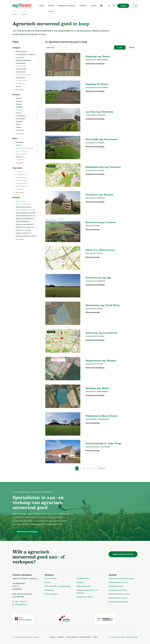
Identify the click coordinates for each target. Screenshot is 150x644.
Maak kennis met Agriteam (27, 532)
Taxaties (48, 582)
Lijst (120, 47)
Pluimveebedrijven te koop (118, 602)
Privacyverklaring (72, 637)
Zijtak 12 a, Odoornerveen (100, 250)
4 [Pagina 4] (88, 468)
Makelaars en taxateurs (67, 6)
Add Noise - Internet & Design (128, 637)
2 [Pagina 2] (81, 468)
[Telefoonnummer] (109, 6)
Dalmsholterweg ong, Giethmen (103, 167)
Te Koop (51, 6)
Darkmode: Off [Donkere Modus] (134, 6)
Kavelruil (80, 582)
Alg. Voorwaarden (85, 637)
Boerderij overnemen (84, 597)
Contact (93, 6)
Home (41, 6)
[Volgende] (102, 468)
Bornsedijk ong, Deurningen (102, 139)
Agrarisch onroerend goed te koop (121, 579)
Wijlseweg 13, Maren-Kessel (101, 416)
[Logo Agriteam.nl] (22, 6)
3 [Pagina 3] (84, 468)
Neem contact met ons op (123, 554)
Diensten (83, 6)
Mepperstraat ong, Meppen (101, 360)
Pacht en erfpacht (51, 594)
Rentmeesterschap (84, 586)
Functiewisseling (83, 579)
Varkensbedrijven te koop (118, 598)
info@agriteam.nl (21, 605)
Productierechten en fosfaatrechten (58, 586)
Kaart (132, 47)
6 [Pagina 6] (95, 468)
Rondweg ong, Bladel (97, 388)
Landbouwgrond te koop (118, 590)
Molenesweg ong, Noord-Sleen (103, 305)
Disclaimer (61, 637)
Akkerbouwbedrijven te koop (119, 594)
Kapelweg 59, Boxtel (97, 84)
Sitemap (52, 637)
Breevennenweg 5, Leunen (101, 222)
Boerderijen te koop (116, 586)
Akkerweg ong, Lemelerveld (101, 333)
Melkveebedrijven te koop (118, 582)
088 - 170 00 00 (21, 602)
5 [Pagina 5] (91, 468)
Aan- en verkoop (51, 579)
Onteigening (49, 590)
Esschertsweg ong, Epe (98, 278)
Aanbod (123, 6)
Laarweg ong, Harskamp (99, 112)
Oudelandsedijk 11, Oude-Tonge (103, 443)
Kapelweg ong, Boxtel (98, 56)
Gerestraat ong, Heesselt (99, 195)
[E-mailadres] (114, 6)
